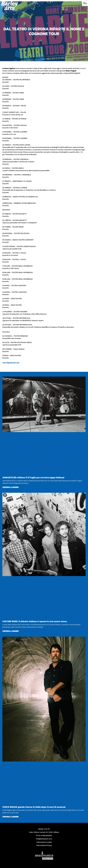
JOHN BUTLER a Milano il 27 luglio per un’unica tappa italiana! (33, 477)
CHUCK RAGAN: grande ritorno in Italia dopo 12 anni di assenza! (34, 807)
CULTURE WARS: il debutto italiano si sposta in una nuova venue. (35, 621)
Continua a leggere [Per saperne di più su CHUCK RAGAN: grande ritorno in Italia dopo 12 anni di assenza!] (10, 817)
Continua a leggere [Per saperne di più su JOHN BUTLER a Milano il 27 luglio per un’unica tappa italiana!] (10, 487)
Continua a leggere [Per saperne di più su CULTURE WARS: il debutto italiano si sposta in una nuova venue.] (10, 631)
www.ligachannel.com (11, 363)
